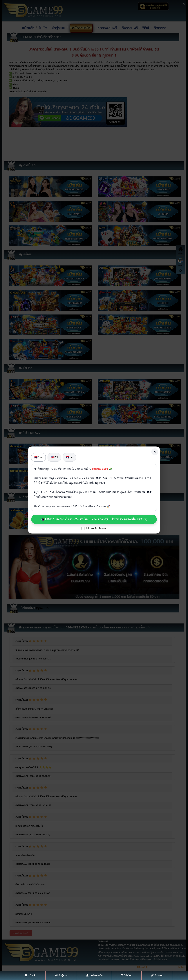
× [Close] (155, 452)
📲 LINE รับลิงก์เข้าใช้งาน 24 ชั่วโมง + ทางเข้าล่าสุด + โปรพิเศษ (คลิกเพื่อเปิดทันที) (94, 519)
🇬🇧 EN (54, 457)
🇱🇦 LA (69, 457)
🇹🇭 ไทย (38, 457)
